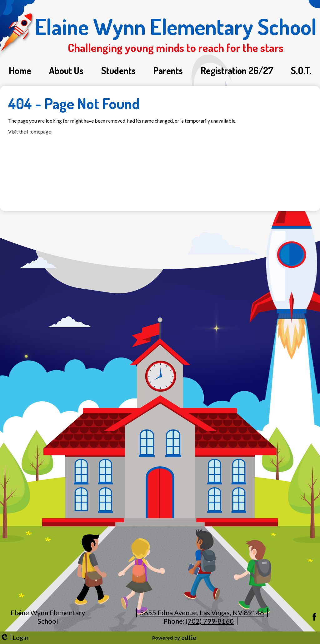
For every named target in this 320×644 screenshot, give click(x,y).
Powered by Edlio (174, 638)
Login (14, 638)
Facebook (314, 617)
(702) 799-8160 (210, 621)
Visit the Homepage (30, 132)
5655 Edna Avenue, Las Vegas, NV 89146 (202, 613)
